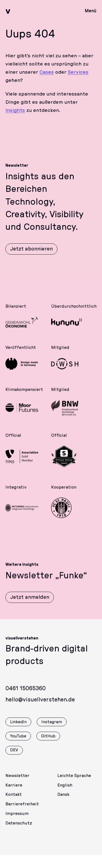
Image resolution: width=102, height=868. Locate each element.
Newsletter (17, 780)
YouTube (18, 740)
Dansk (63, 799)
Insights (15, 111)
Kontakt (14, 799)
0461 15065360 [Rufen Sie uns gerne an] (26, 693)
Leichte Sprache (74, 780)
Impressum (17, 818)
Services (78, 72)
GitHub (48, 740)
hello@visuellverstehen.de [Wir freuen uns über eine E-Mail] (40, 704)
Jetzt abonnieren (31, 249)
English (65, 789)
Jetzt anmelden (30, 602)
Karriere (14, 789)
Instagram (52, 726)
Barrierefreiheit (22, 808)
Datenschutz (19, 827)
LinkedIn (18, 726)
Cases (47, 72)
